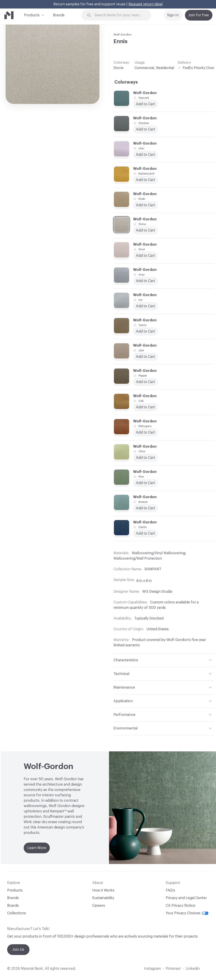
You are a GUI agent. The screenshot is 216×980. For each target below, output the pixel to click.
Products (32, 15)
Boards (13, 906)
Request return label (146, 4)
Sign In (173, 15)
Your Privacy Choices (187, 913)
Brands (59, 15)
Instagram (152, 969)
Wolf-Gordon (123, 35)
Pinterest (173, 969)
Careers (99, 906)
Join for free (199, 15)
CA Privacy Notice (180, 906)
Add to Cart (145, 281)
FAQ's (170, 890)
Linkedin (193, 969)
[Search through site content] (119, 15)
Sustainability (103, 898)
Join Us (18, 950)
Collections (17, 913)
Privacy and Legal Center (186, 898)
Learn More (37, 848)
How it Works (103, 890)
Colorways (126, 82)
